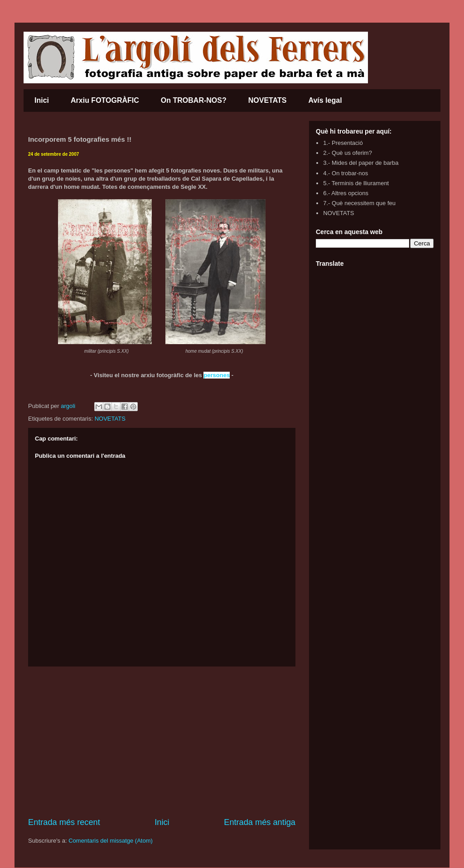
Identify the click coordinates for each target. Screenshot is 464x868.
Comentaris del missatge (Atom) (111, 841)
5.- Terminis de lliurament (356, 183)
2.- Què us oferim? (348, 153)
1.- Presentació (343, 143)
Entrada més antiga (260, 822)
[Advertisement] (162, 742)
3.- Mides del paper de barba (361, 163)
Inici (42, 100)
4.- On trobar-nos (346, 173)
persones (217, 375)
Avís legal (325, 100)
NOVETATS (268, 100)
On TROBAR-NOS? (194, 100)
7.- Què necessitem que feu (359, 203)
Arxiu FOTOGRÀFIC (105, 100)
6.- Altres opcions (346, 193)
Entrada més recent (64, 822)
